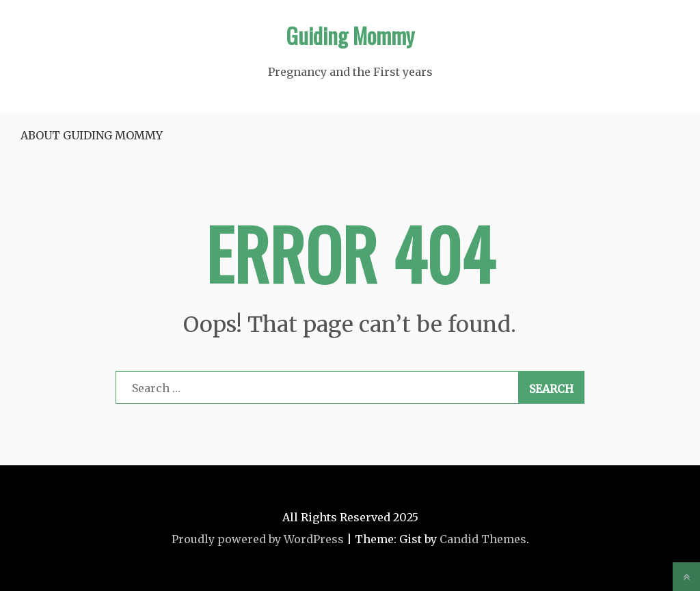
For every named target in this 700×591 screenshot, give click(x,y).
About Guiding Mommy (92, 135)
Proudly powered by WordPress (258, 539)
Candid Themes (483, 539)
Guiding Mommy (350, 35)
